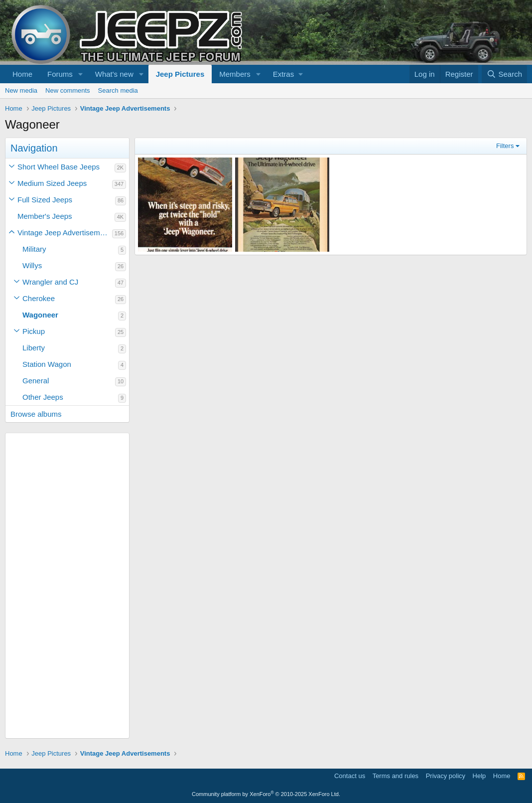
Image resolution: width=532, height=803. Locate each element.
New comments (68, 90)
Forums (60, 74)
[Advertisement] (67, 586)
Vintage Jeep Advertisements (65, 233)
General (36, 381)
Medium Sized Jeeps (52, 183)
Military (34, 249)
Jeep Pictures (180, 74)
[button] (81, 74)
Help (479, 776)
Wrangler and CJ (50, 282)
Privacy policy (446, 776)
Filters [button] (505, 146)
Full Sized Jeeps (45, 200)
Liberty (34, 348)
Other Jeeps (43, 397)
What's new (114, 74)
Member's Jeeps (45, 216)
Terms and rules (396, 776)
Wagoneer (40, 315)
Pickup (34, 331)
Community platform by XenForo (266, 794)
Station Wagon (47, 364)
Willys (32, 265)
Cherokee (39, 298)
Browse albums (36, 414)
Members (235, 74)
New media (21, 90)
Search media (118, 90)
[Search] (504, 74)
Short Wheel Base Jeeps (59, 167)
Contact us (350, 776)
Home (22, 74)
